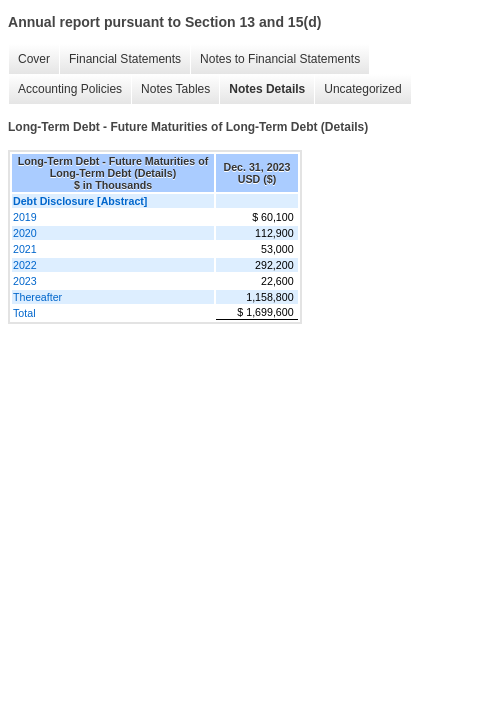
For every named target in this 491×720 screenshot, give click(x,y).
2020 (25, 233)
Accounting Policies (70, 89)
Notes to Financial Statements (280, 59)
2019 (25, 217)
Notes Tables (175, 89)
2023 (25, 281)
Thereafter (37, 297)
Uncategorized (362, 89)
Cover (34, 59)
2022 (25, 265)
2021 (25, 249)
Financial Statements (125, 59)
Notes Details (267, 89)
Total (24, 313)
